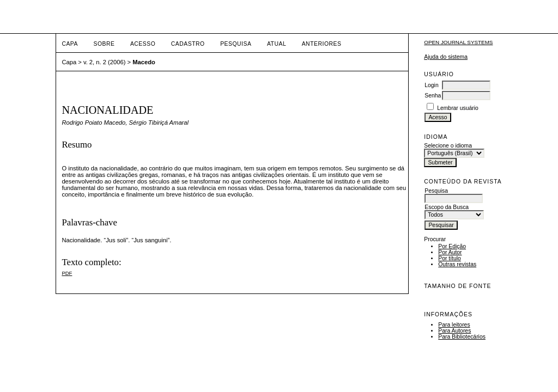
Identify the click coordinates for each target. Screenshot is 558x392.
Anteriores (322, 44)
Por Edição (452, 246)
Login (431, 85)
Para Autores (454, 331)
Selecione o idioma (448, 146)
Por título (450, 258)
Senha (433, 96)
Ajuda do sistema (446, 57)
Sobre (104, 44)
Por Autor (450, 252)
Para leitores (454, 325)
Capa (70, 44)
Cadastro (188, 44)
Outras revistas (457, 264)
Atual (277, 44)
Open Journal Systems (458, 42)
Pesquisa (236, 44)
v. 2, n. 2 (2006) (105, 62)
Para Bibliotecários (462, 337)
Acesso (143, 44)
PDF (67, 273)
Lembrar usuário (458, 108)
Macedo (144, 62)
